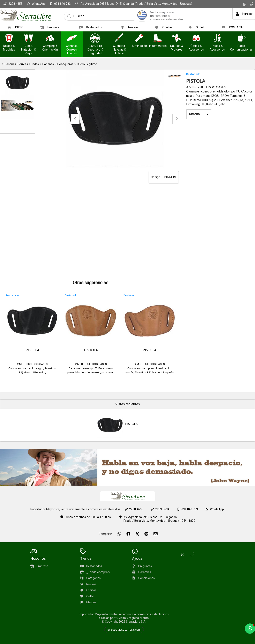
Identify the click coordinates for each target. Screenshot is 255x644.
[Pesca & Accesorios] (217, 38)
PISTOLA (32, 350)
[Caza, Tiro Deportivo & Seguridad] (95, 38)
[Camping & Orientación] (50, 38)
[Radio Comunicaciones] (241, 38)
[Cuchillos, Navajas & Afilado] (119, 38)
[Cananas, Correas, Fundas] (72, 38)
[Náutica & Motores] (177, 38)
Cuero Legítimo (87, 64)
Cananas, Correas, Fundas (22, 64)
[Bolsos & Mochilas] (9, 38)
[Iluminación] (139, 38)
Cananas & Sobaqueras (58, 64)
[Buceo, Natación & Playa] (29, 38)
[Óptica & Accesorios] (196, 38)
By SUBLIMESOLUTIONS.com (124, 630)
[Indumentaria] (158, 38)
